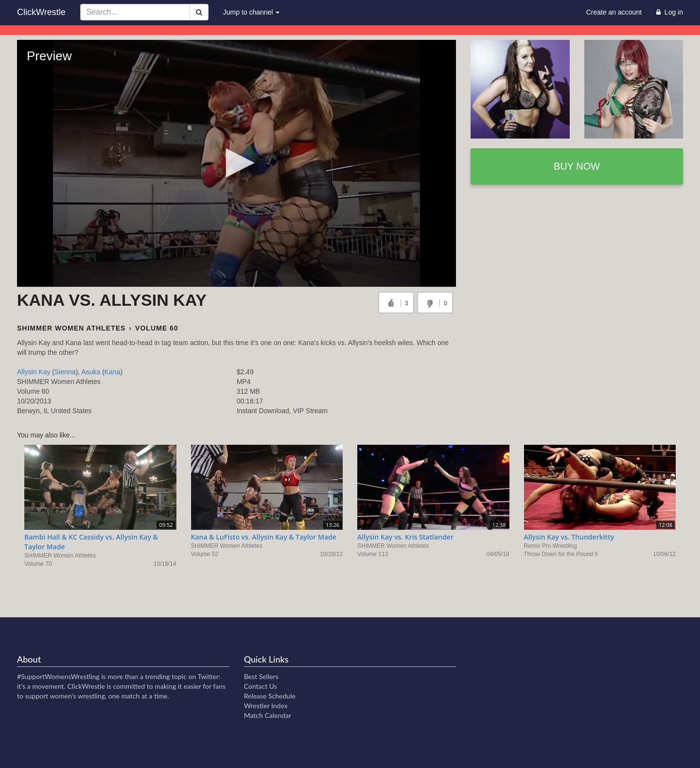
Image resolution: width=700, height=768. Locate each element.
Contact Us (261, 686)
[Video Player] (236, 163)
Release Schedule (270, 696)
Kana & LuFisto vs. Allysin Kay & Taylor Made (264, 537)
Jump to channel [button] (252, 12)
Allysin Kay (34, 372)
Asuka (91, 372)
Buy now (577, 166)
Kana (113, 372)
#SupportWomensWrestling (58, 676)
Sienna (65, 372)
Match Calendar (268, 715)
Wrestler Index (266, 706)
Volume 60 (157, 328)
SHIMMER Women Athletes (71, 328)
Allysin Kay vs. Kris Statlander (405, 537)
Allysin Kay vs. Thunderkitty (569, 537)
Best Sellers (261, 676)
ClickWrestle (41, 12)
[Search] (199, 12)
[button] (237, 163)
